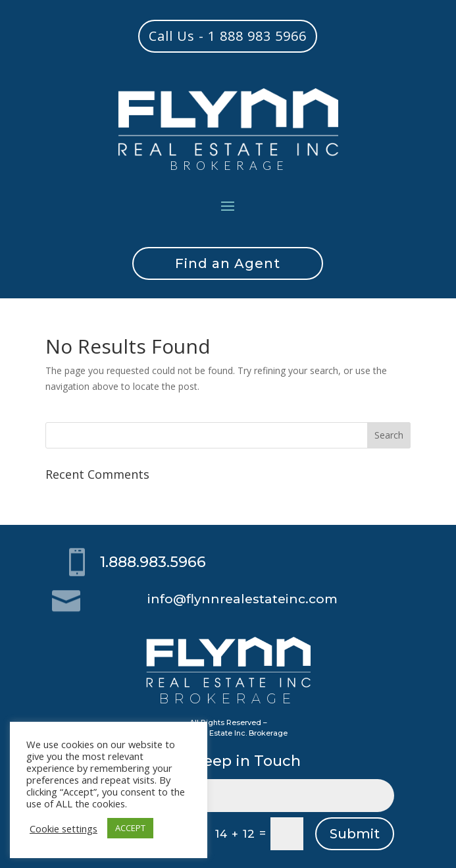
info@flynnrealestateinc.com (242, 599)
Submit (355, 834)
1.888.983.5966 (153, 562)
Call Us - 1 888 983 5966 (228, 36)
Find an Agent (228, 263)
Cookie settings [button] (63, 828)
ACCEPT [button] (130, 828)
